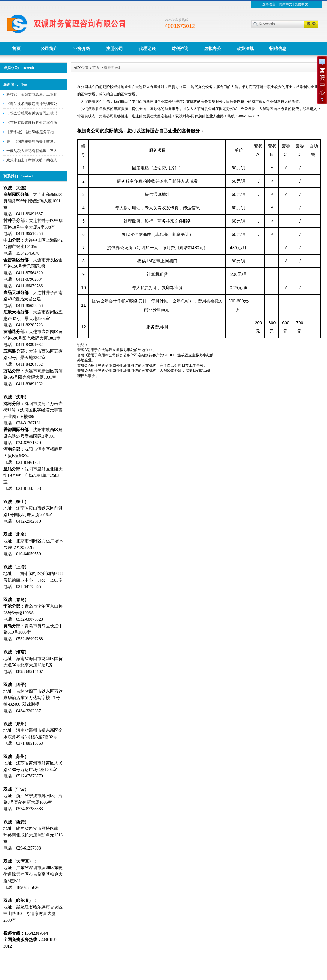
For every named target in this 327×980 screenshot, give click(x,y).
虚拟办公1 (112, 68)
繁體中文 (301, 4)
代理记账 (147, 48)
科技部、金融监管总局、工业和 (32, 94)
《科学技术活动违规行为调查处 (32, 104)
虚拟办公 (213, 48)
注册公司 (114, 48)
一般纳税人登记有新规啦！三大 (32, 151)
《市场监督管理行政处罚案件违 (32, 123)
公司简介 (49, 48)
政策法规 (245, 48)
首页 (16, 48)
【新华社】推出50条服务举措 (30, 132)
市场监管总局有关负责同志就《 (32, 113)
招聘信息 (278, 48)
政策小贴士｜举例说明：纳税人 (32, 160)
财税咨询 (180, 48)
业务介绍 (82, 48)
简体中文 (286, 4)
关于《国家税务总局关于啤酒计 (32, 141)
